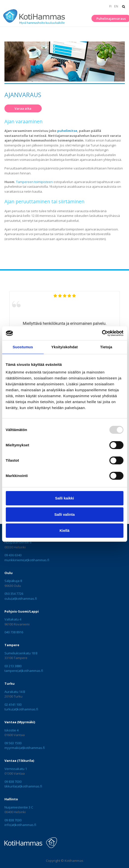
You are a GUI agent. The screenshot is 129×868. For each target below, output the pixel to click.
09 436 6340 (13, 555)
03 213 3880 (13, 666)
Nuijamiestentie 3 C (19, 807)
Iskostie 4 (11, 730)
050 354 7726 (14, 594)
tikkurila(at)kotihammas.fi (23, 786)
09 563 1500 (13, 743)
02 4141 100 (13, 704)
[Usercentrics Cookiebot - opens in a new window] (102, 333)
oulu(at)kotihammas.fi (21, 599)
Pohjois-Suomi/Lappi (22, 611)
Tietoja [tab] (106, 347)
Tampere (12, 645)
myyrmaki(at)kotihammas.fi (25, 748)
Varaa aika (23, 108)
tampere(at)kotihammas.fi (24, 671)
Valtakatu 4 (13, 619)
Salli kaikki (64, 498)
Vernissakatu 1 (16, 769)
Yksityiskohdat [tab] (64, 347)
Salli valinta (64, 514)
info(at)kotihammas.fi (20, 825)
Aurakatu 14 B (15, 692)
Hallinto (11, 799)
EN (116, 6)
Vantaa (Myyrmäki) (20, 722)
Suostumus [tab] (23, 347)
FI (110, 6)
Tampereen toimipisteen (34, 182)
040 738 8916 (14, 632)
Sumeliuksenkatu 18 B (21, 653)
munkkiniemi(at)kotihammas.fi (27, 560)
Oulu (9, 573)
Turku (9, 683)
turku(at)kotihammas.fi (21, 709)
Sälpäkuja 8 (13, 581)
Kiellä (64, 530)
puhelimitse (67, 131)
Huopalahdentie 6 (18, 542)
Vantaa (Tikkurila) (19, 761)
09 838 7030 (13, 782)
